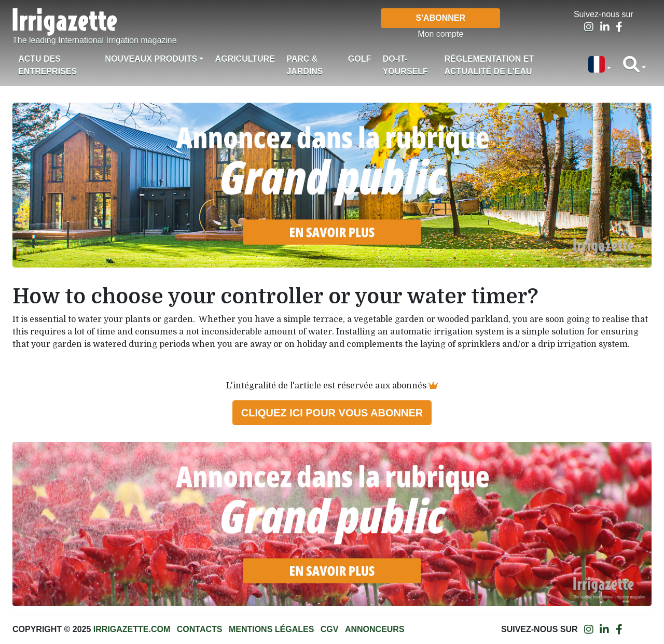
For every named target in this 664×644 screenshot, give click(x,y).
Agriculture (245, 59)
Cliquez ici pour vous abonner (332, 413)
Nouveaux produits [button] (151, 59)
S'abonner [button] (441, 18)
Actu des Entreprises (47, 65)
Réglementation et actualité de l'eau (489, 65)
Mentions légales (271, 629)
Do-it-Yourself (405, 65)
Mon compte (440, 34)
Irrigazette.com (132, 629)
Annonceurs (375, 629)
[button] (600, 65)
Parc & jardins (305, 65)
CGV (330, 629)
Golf (359, 59)
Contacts (200, 629)
